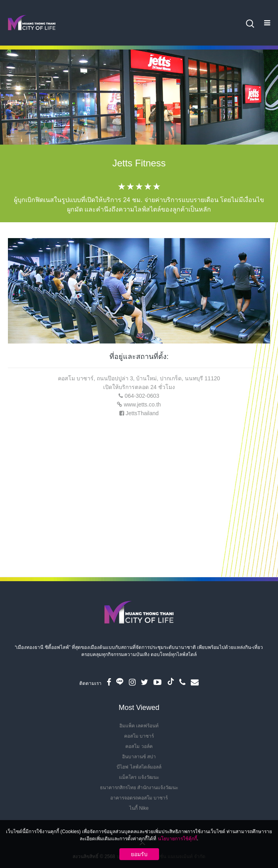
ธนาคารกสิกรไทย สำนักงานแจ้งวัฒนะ (139, 788)
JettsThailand (142, 413)
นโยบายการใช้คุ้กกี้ (177, 839)
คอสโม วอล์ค (139, 746)
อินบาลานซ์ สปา (139, 757)
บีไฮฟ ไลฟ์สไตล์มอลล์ (139, 767)
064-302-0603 (142, 396)
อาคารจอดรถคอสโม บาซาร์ (139, 798)
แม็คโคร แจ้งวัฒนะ (139, 777)
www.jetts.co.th (142, 404)
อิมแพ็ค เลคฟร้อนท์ (139, 726)
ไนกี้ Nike (139, 808)
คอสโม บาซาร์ (139, 736)
